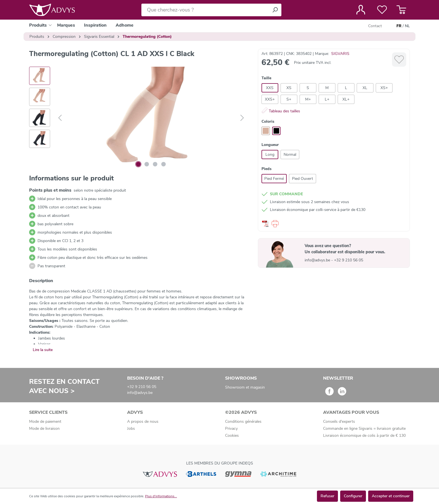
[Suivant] (242, 118)
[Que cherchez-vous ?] (205, 10)
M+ (308, 99)
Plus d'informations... (161, 496)
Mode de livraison (44, 428)
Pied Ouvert (303, 179)
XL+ (346, 99)
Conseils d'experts (339, 421)
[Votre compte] (361, 10)
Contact (375, 26)
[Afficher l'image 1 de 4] (138, 164)
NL (407, 26)
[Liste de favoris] (382, 10)
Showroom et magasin (245, 387)
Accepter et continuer (391, 496)
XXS (270, 88)
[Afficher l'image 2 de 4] (147, 164)
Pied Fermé (274, 179)
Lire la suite (43, 350)
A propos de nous (143, 421)
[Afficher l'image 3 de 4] (155, 164)
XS (289, 88)
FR (399, 26)
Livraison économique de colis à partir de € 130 (364, 436)
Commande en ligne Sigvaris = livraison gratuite (364, 428)
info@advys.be (318, 260)
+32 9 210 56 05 (349, 260)
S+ (289, 99)
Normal (290, 155)
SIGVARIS (340, 54)
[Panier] (401, 10)
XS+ (384, 88)
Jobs (131, 428)
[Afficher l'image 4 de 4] (164, 164)
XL (365, 88)
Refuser (327, 496)
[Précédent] (60, 118)
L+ (327, 99)
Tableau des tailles (281, 111)
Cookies (232, 436)
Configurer (353, 496)
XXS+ (270, 99)
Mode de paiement (45, 421)
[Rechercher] (275, 10)
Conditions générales (243, 421)
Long (270, 155)
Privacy (231, 428)
